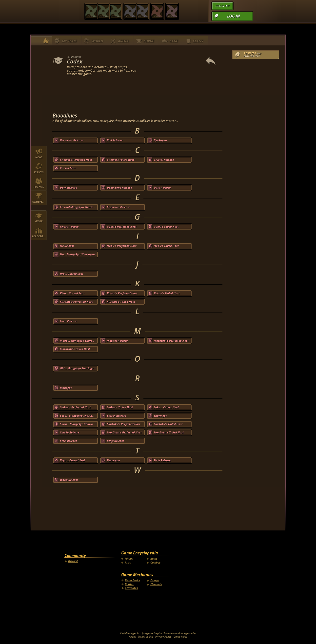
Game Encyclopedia (140, 553)
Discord (73, 561)
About (132, 637)
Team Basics (133, 580)
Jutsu (128, 562)
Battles (129, 584)
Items (154, 558)
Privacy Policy (163, 637)
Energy (155, 580)
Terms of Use (146, 637)
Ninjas (129, 558)
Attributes (131, 588)
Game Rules (180, 637)
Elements (156, 584)
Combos (155, 562)
